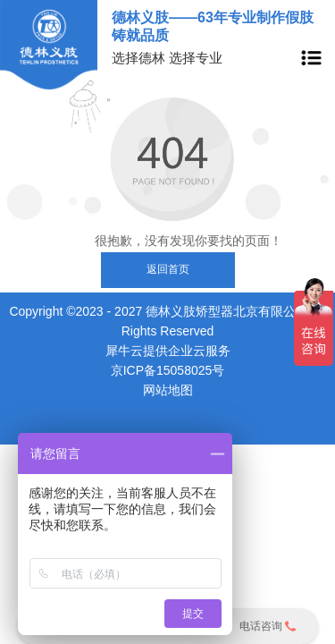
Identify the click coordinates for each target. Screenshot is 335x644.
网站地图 (168, 390)
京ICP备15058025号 (168, 370)
